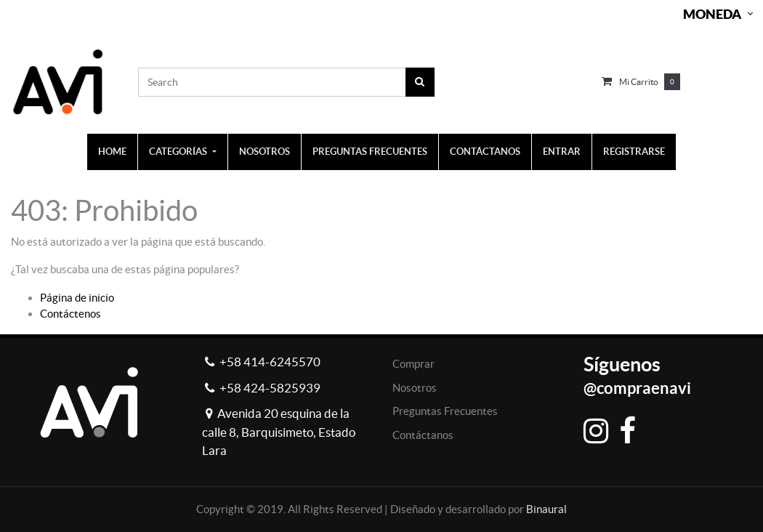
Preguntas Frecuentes (445, 411)
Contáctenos (70, 314)
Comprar (413, 364)
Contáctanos (423, 435)
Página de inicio (77, 298)
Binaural (546, 509)
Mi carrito (639, 82)
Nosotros (415, 388)
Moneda (712, 14)
